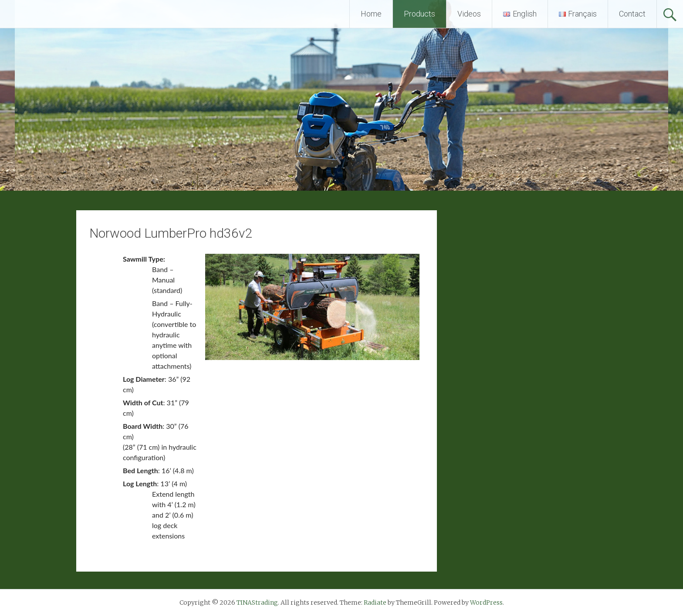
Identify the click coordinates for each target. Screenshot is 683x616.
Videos (469, 14)
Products (419, 14)
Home (371, 14)
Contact (632, 14)
